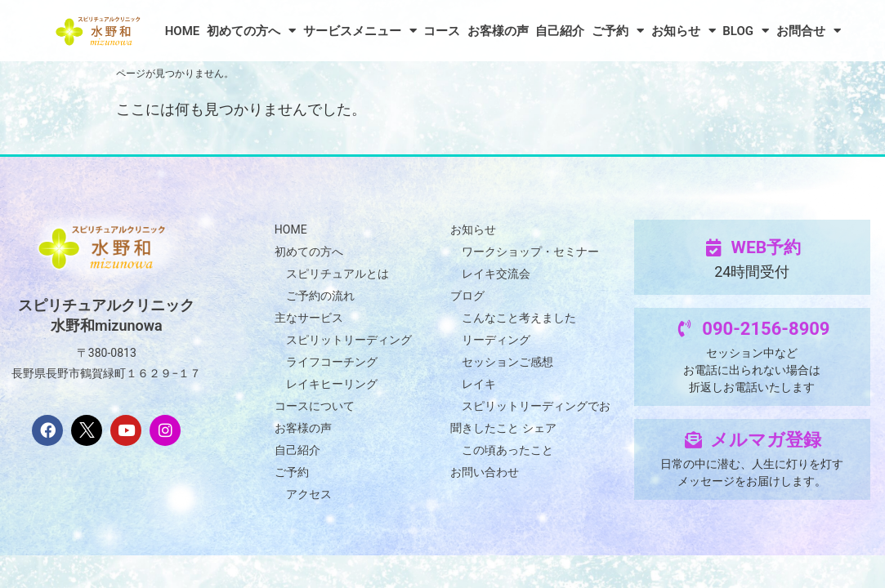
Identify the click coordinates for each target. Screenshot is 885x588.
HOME (183, 31)
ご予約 (618, 31)
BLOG (746, 31)
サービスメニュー (360, 31)
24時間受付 (752, 272)
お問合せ (809, 31)
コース (442, 31)
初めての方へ (251, 31)
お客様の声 (498, 31)
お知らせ (684, 31)
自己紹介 (560, 31)
